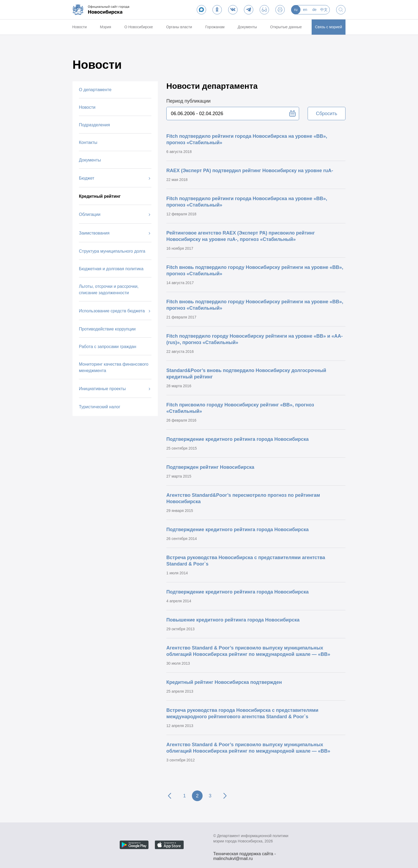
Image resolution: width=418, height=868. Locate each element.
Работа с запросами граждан (108, 347)
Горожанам (215, 27)
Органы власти (179, 27)
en (305, 10)
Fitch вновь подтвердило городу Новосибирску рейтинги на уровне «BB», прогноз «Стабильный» (255, 271)
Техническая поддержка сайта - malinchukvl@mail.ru (245, 854)
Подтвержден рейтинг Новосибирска (210, 467)
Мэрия (106, 27)
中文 (324, 10)
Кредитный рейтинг (100, 196)
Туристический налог (100, 407)
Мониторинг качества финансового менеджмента (114, 367)
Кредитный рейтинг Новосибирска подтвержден (224, 682)
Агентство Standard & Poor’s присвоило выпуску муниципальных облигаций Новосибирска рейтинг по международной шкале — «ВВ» (248, 651)
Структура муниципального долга (112, 251)
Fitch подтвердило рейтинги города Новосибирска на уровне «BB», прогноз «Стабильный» (247, 139)
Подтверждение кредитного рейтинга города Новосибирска (238, 439)
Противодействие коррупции (107, 329)
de (315, 10)
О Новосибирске (138, 27)
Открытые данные (286, 27)
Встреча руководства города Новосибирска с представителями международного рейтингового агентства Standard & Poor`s (242, 713)
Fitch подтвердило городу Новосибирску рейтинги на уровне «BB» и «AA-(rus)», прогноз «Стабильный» (255, 339)
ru (296, 10)
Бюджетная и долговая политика (111, 269)
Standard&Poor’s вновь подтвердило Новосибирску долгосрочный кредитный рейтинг (246, 374)
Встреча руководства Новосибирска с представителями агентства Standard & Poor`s (246, 561)
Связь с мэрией (329, 27)
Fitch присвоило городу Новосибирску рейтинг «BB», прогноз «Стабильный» (240, 408)
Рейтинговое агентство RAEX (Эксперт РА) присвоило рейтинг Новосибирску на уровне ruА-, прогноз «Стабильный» (241, 236)
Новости (79, 27)
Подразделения (94, 125)
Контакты (88, 142)
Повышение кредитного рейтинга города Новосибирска (233, 620)
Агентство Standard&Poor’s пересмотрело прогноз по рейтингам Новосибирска (243, 498)
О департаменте (95, 90)
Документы (247, 27)
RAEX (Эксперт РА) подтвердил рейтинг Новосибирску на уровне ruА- (250, 171)
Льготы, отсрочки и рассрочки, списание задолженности (109, 290)
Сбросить (327, 114)
